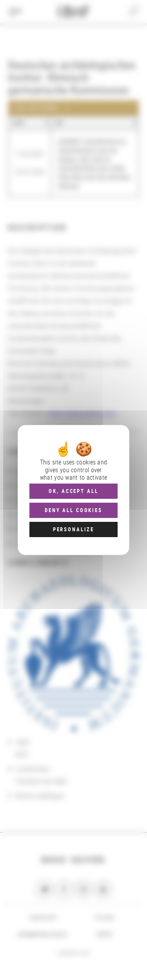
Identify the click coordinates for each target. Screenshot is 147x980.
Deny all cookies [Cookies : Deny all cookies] (73, 510)
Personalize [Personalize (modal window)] (73, 529)
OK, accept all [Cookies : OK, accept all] (73, 491)
